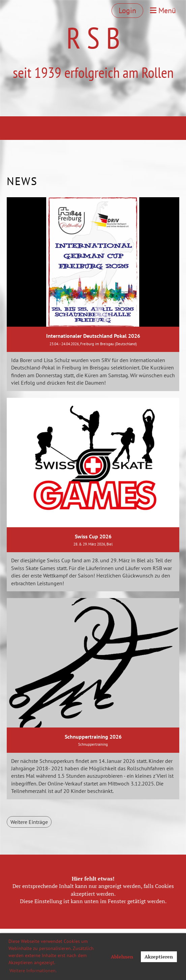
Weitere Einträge (29, 822)
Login (127, 10)
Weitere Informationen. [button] (33, 971)
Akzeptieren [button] (159, 957)
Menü (163, 10)
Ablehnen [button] (122, 957)
